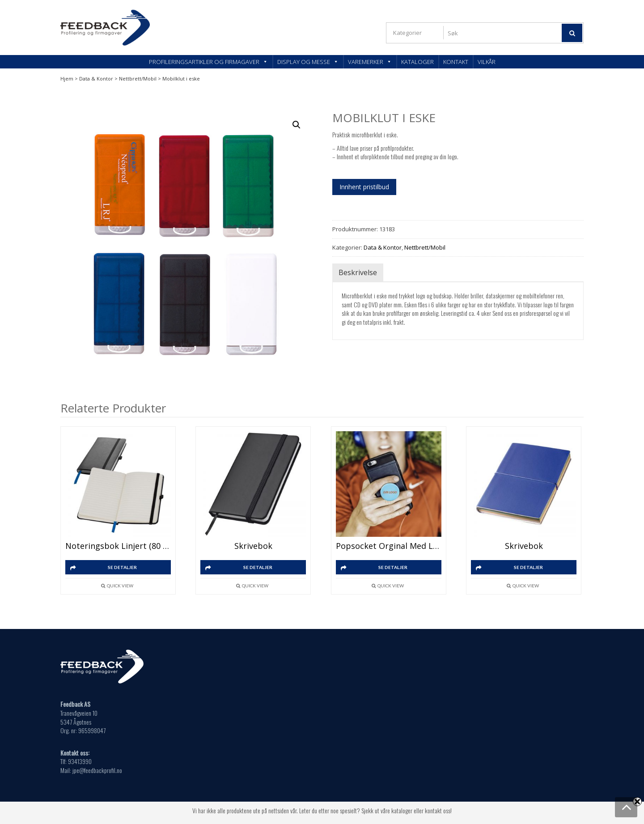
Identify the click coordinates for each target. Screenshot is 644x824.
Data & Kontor (96, 79)
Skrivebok (253, 546)
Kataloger (417, 62)
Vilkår (487, 62)
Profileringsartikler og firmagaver (208, 62)
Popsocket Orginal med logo (389, 546)
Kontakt (456, 62)
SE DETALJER (122, 567)
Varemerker (370, 62)
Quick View (120, 586)
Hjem (67, 79)
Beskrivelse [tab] (358, 272)
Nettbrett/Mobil (138, 79)
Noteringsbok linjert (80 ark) (118, 546)
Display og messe (308, 62)
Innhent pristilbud (364, 187)
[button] (297, 125)
